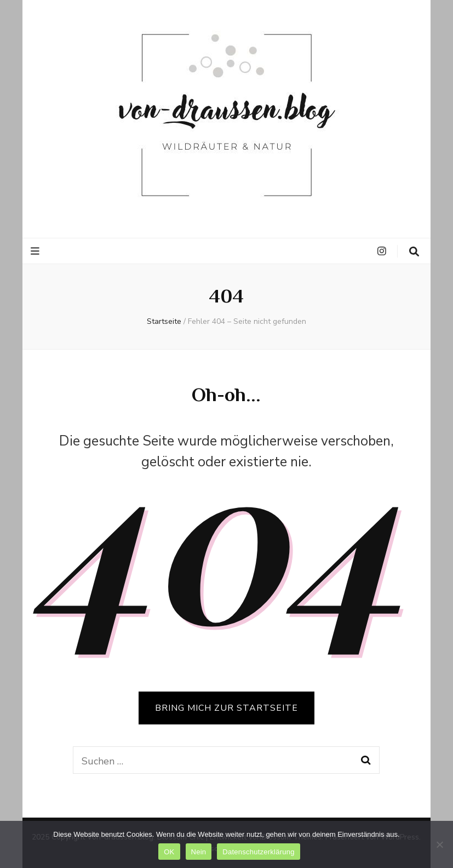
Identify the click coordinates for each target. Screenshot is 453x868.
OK (169, 852)
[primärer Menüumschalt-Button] (36, 251)
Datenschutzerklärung (258, 852)
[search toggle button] (414, 252)
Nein (199, 852)
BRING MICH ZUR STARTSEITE (226, 708)
